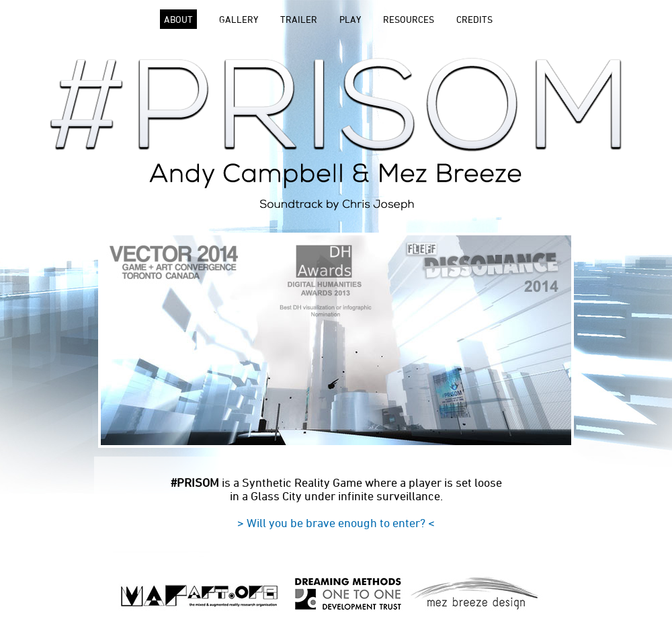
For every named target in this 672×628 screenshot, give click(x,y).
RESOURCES (409, 19)
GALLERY (239, 19)
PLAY (350, 19)
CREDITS (474, 19)
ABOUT (178, 19)
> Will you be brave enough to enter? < (336, 522)
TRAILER (299, 19)
